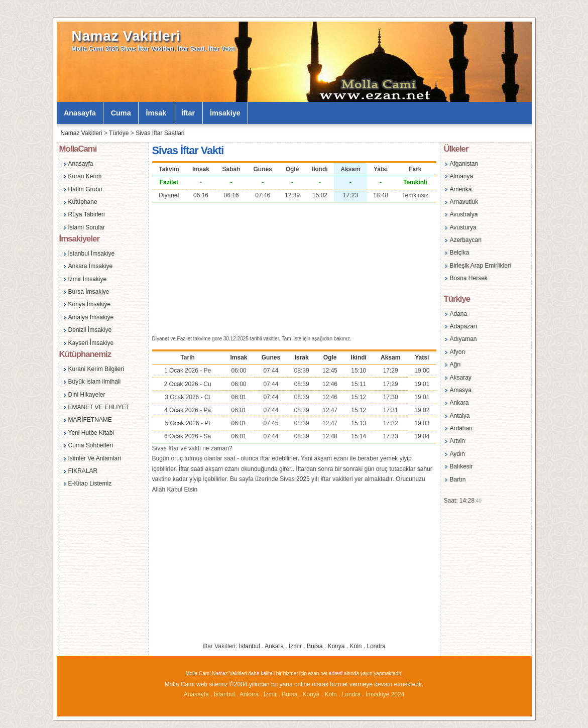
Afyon (458, 352)
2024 (398, 694)
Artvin (458, 441)
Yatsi (422, 357)
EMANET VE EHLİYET (99, 407)
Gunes (271, 357)
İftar (188, 113)
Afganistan (464, 164)
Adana (459, 314)
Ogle (330, 357)
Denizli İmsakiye (90, 330)
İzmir (295, 646)
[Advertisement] (294, 268)
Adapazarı (464, 326)
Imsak (239, 357)
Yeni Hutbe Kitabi (91, 433)
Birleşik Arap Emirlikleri (481, 266)
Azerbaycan (466, 240)
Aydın (457, 454)
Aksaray (461, 378)
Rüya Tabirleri (87, 214)
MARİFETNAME (90, 420)
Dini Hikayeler (87, 395)
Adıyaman (463, 339)
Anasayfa (80, 113)
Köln (356, 646)
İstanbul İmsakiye (92, 254)
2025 (303, 479)
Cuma (121, 113)
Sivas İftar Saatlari (160, 133)
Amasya (461, 390)
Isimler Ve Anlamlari (95, 458)
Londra (376, 646)
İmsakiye (225, 113)
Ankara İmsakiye (91, 266)
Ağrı (455, 365)
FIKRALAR (83, 471)
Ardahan (461, 428)
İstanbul (250, 646)
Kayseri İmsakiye (91, 343)
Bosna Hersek (469, 278)
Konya (336, 646)
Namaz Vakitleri (126, 36)
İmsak (156, 113)
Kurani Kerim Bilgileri (96, 369)
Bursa (315, 646)
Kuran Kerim (85, 176)
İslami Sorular (87, 227)
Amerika (461, 189)
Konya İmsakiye (90, 304)
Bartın (458, 479)
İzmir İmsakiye (88, 279)
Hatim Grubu (85, 189)
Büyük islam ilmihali (95, 382)
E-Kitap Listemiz (90, 483)
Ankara (274, 646)
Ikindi (359, 357)
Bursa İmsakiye (89, 292)
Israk (302, 357)
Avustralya (464, 214)
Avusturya (463, 227)
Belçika (460, 253)
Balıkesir (461, 466)
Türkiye (119, 133)
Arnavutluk (464, 202)
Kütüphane (83, 202)
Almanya (462, 176)
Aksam (390, 357)
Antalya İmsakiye (91, 317)
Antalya (460, 416)
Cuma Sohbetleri (91, 445)
